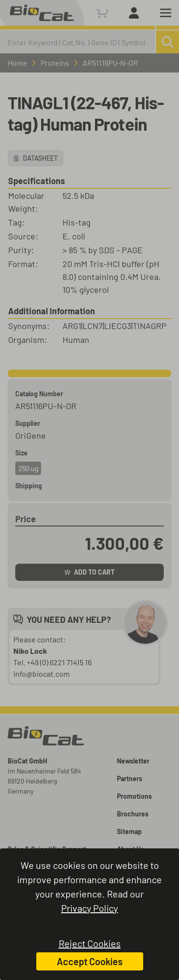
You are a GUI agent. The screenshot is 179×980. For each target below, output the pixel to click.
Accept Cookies (90, 961)
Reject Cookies (90, 943)
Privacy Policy (89, 908)
